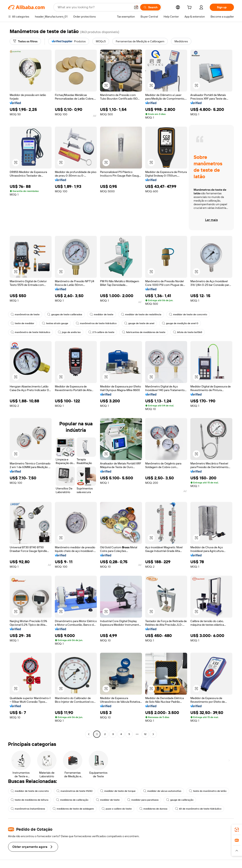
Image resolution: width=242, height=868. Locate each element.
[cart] (190, 8)
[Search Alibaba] (94, 7)
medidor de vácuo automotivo (162, 791)
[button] (136, 7)
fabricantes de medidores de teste (144, 332)
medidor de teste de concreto (188, 314)
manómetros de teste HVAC (75, 791)
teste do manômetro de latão (208, 791)
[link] (237, 830)
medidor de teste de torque (118, 791)
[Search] (150, 7)
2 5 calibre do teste (101, 332)
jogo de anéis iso (69, 332)
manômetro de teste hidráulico (30, 332)
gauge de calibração (180, 800)
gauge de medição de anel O (180, 323)
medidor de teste (102, 314)
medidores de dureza (153, 809)
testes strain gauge (55, 323)
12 (145, 734)
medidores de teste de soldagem (73, 809)
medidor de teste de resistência (141, 314)
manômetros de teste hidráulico (96, 323)
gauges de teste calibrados (65, 314)
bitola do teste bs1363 (188, 332)
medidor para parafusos (143, 800)
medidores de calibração (72, 800)
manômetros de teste (25, 314)
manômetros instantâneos (28, 809)
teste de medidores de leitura (30, 800)
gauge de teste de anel (139, 323)
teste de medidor (22, 323)
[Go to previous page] (89, 734)
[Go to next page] (153, 734)
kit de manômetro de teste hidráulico (198, 809)
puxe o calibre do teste (117, 809)
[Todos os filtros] (25, 41)
